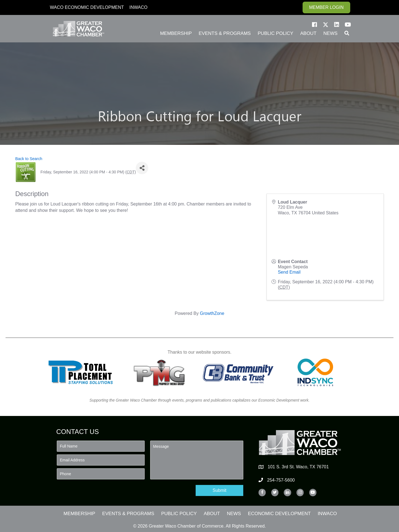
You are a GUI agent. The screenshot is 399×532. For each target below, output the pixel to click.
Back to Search (29, 159)
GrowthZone (212, 313)
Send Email (289, 272)
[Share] (142, 168)
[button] (314, 25)
